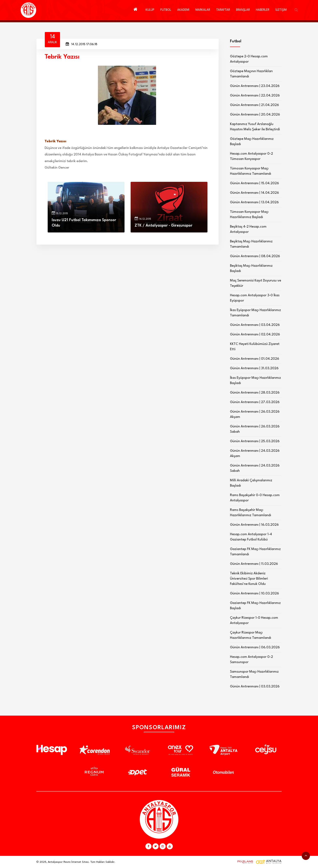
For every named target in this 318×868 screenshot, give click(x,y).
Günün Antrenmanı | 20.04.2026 (255, 115)
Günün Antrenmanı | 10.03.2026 (254, 593)
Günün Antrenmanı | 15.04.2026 (254, 183)
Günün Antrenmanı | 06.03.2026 (255, 647)
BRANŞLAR (243, 10)
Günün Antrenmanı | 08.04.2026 (255, 256)
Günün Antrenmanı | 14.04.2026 (254, 193)
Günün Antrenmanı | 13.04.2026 (254, 202)
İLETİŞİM (281, 10)
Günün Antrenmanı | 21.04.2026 (254, 105)
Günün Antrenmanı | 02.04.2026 (255, 334)
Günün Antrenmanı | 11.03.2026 (254, 564)
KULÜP (150, 10)
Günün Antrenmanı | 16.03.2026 (254, 525)
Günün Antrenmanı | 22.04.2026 (255, 96)
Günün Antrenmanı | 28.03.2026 (255, 393)
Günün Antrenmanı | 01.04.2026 (255, 359)
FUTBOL (166, 10)
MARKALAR (203, 10)
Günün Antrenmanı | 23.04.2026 (255, 86)
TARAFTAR (223, 10)
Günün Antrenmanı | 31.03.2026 (254, 368)
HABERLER (263, 10)
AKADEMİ (183, 10)
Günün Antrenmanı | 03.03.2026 (255, 687)
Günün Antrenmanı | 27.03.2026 (255, 402)
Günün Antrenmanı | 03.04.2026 (255, 325)
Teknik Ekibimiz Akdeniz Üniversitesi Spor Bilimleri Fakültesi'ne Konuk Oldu (249, 579)
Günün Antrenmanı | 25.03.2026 (255, 441)
